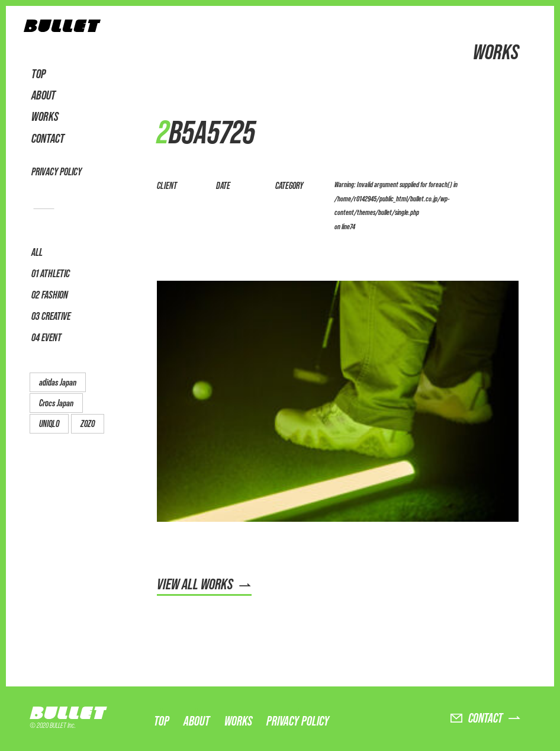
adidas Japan (58, 382)
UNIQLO (49, 424)
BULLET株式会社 (62, 29)
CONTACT (48, 139)
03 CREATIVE (51, 316)
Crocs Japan (56, 403)
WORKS (45, 117)
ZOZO (88, 424)
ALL (37, 252)
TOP (38, 74)
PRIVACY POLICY (57, 171)
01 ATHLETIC (51, 273)
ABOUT (44, 95)
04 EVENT (46, 337)
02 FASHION (50, 295)
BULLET (71, 713)
